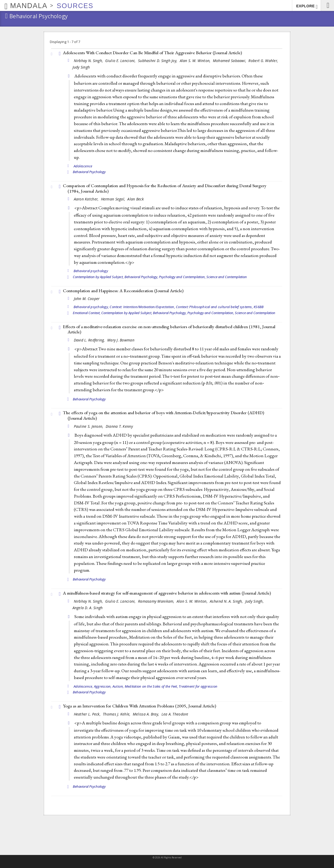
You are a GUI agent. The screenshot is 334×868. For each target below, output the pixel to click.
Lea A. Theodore (175, 714)
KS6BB (259, 307)
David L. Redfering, (90, 340)
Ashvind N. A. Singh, (227, 601)
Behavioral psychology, (91, 307)
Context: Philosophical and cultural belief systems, (214, 307)
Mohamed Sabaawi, (230, 61)
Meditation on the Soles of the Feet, (151, 686)
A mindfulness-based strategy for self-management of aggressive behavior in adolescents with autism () (167, 593)
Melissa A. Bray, (147, 714)
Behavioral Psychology (89, 172)
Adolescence (83, 166)
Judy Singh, (255, 601)
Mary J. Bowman (121, 340)
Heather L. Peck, (88, 714)
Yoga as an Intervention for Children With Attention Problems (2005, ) (139, 706)
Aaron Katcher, (87, 199)
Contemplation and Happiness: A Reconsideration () (123, 291)
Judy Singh (81, 67)
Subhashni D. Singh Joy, (158, 61)
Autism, (118, 686)
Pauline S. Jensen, (89, 426)
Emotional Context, (87, 313)
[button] (327, 5)
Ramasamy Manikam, (157, 601)
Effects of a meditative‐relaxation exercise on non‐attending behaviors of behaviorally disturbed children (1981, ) (169, 329)
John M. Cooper (87, 299)
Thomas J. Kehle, (117, 714)
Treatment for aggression (198, 686)
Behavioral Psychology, (141, 277)
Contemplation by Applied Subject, (98, 277)
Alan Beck (135, 199)
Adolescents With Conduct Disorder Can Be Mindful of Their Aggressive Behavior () (152, 53)
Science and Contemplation (227, 277)
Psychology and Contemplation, (182, 277)
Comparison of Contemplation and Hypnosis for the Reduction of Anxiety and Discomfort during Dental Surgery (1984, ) (165, 188)
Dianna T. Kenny (119, 426)
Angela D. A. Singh (88, 608)
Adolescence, (83, 686)
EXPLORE (307, 7)
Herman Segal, (114, 199)
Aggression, (103, 686)
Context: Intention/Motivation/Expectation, (142, 307)
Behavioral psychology (91, 271)
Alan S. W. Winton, (196, 61)
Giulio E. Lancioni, (121, 61)
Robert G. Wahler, (264, 61)
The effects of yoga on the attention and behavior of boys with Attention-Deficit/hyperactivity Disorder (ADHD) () (163, 415)
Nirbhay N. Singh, (89, 61)
